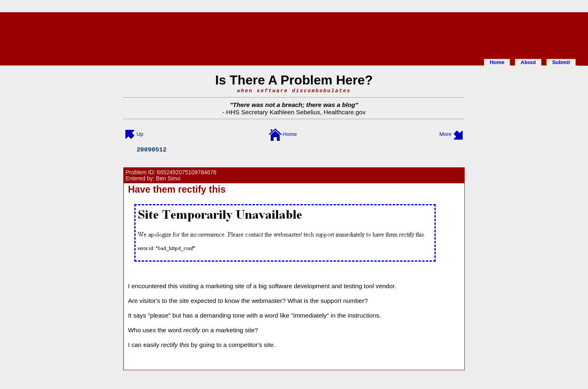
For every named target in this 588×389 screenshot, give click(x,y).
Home (497, 62)
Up (140, 134)
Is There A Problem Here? (294, 80)
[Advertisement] (294, 34)
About (528, 62)
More (445, 134)
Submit (561, 62)
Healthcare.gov (344, 112)
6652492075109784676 (187, 172)
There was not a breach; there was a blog (294, 105)
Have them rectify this (177, 189)
